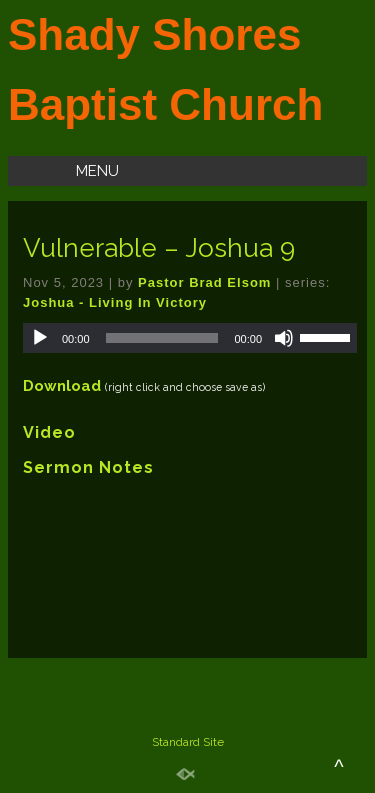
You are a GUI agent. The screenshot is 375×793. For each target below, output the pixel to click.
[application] (190, 338)
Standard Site (188, 742)
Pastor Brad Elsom (204, 282)
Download (62, 386)
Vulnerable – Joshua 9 (159, 248)
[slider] (162, 338)
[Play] (40, 338)
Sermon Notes (88, 467)
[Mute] (284, 338)
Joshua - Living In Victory (115, 302)
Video (49, 432)
